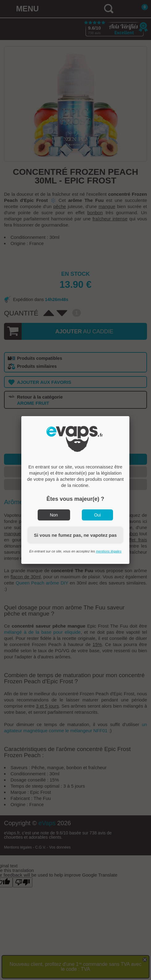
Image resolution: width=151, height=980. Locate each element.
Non (54, 515)
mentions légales (109, 551)
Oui (98, 515)
